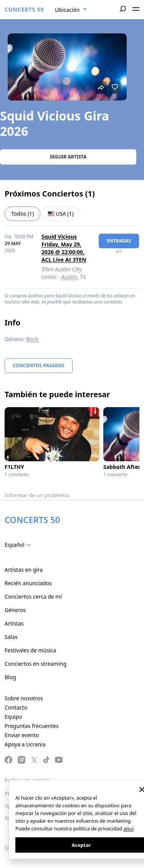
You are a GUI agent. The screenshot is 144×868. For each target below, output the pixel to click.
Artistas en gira (24, 570)
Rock (32, 339)
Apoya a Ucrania (25, 744)
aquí (128, 828)
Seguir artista (68, 157)
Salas (11, 637)
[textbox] (19, 545)
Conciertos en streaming (36, 664)
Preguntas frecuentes (32, 726)
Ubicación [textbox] (67, 10)
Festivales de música (30, 650)
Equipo (13, 717)
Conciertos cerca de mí (33, 597)
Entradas (119, 241)
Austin (69, 277)
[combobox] (71, 10)
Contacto (16, 707)
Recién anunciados (28, 583)
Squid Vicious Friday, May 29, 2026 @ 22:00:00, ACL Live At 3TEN (64, 248)
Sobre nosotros (24, 698)
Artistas (14, 623)
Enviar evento (22, 735)
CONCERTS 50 (24, 9)
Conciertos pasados (39, 366)
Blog (10, 677)
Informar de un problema (37, 495)
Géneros (15, 610)
